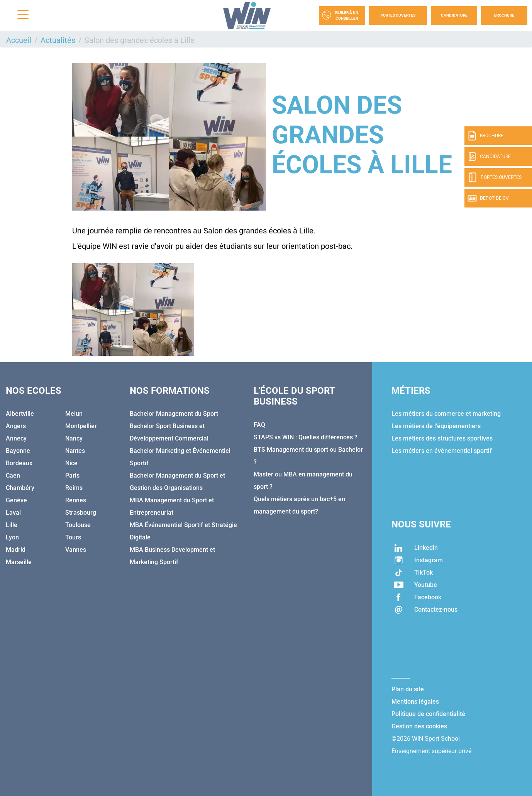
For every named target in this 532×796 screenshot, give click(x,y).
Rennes (76, 500)
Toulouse (78, 525)
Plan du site (408, 689)
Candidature (454, 15)
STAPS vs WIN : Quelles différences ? (306, 437)
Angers (16, 426)
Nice (71, 463)
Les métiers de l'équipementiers (436, 426)
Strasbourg (81, 513)
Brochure (504, 15)
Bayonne (18, 451)
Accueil (19, 40)
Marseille (19, 562)
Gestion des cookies (419, 726)
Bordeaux (19, 463)
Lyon (12, 537)
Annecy (16, 438)
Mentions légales (415, 702)
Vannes (76, 550)
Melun (74, 414)
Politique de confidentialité (428, 714)
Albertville (20, 414)
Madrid (16, 550)
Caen (13, 475)
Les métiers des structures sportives (442, 438)
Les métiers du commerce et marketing (446, 414)
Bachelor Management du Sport (174, 414)
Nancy (74, 438)
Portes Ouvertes (398, 15)
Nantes (75, 451)
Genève (16, 500)
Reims (74, 488)
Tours (73, 537)
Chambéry (20, 488)
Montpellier (81, 426)
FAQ (259, 425)
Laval (13, 513)
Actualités (58, 40)
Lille (12, 525)
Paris (72, 475)
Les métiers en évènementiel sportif (442, 451)
